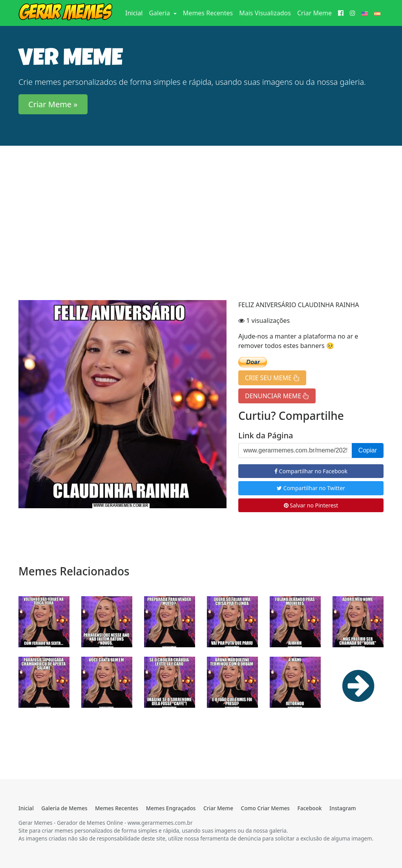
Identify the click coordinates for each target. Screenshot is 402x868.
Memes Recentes (208, 13)
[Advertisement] (201, 213)
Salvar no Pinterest (311, 505)
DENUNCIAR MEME (277, 396)
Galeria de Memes (64, 808)
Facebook (309, 808)
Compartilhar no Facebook (311, 471)
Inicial (135, 13)
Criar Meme (314, 13)
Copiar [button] (368, 450)
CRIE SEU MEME (272, 378)
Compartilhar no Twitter (311, 488)
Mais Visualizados (265, 13)
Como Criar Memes (265, 808)
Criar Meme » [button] (53, 104)
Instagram (343, 808)
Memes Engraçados (171, 808)
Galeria (160, 13)
